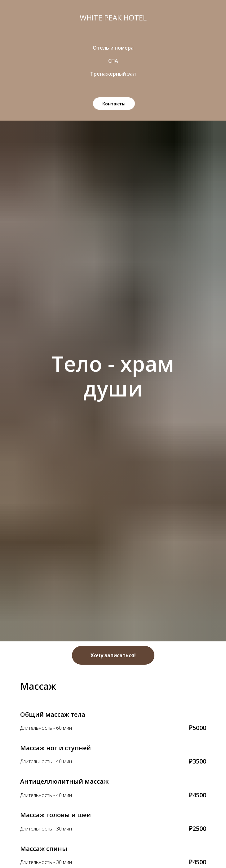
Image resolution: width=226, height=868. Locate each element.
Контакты (114, 104)
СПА (113, 61)
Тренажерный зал (113, 74)
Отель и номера (113, 48)
